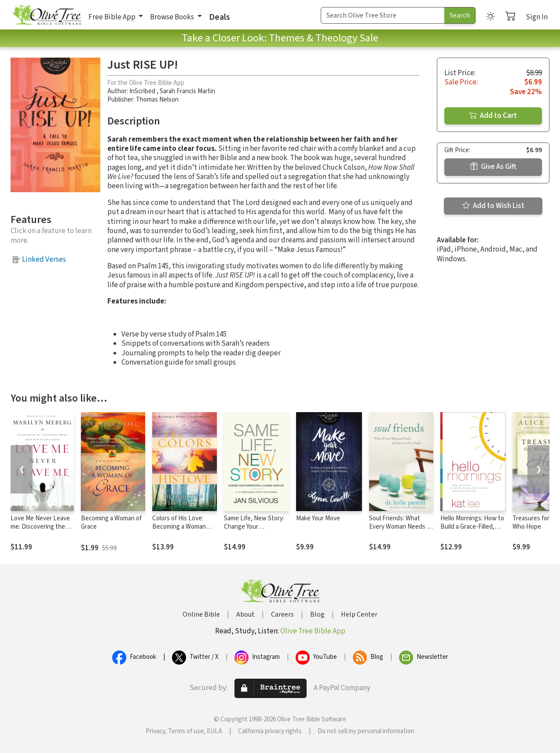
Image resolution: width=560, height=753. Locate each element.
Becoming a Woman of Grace (111, 523)
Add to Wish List (493, 206)
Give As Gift (493, 167)
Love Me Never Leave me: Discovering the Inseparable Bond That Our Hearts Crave (42, 531)
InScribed (143, 91)
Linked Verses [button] (44, 260)
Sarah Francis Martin (187, 91)
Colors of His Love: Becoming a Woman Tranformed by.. (179, 527)
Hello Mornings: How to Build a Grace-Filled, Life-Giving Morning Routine (472, 531)
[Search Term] (383, 15)
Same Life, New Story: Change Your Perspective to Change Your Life (256, 531)
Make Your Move (318, 518)
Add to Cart (493, 116)
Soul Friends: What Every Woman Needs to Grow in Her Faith (401, 527)
